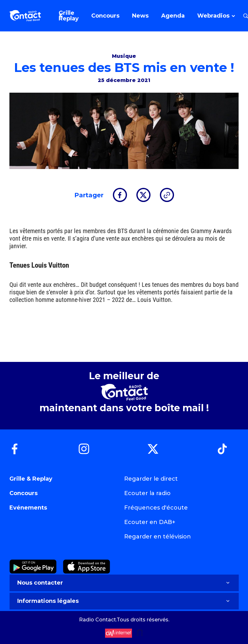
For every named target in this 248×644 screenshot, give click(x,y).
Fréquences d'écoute (156, 508)
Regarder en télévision (158, 537)
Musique (124, 56)
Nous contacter (124, 583)
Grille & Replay (31, 479)
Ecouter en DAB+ (150, 522)
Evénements (28, 508)
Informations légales (124, 601)
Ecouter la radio (147, 493)
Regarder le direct (151, 479)
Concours (24, 493)
